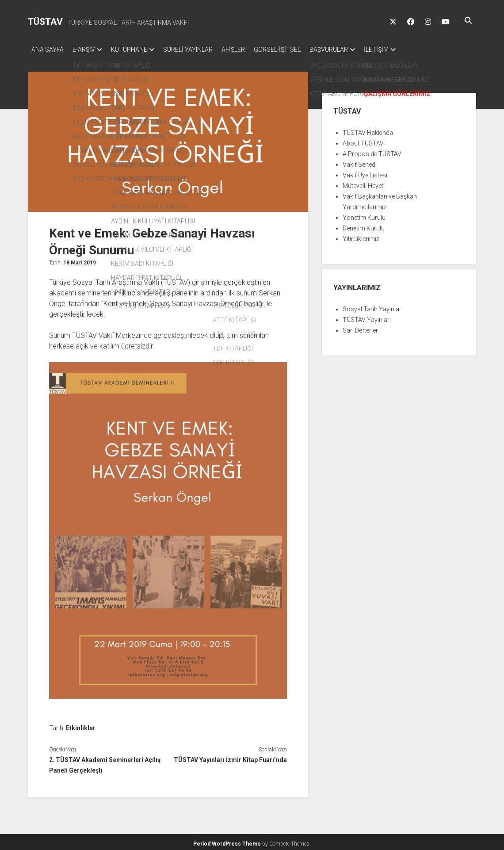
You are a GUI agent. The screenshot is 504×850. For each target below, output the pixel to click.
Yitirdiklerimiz (361, 236)
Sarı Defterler (360, 328)
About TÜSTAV (363, 141)
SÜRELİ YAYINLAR (201, 50)
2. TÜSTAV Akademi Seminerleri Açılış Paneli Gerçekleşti (105, 762)
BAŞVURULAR (355, 50)
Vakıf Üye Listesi (365, 172)
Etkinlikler (81, 725)
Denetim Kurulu (364, 226)
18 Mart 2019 (80, 260)
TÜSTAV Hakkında (368, 130)
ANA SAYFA (48, 50)
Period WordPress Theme (227, 841)
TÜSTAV (45, 22)
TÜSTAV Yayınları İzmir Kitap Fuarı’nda (230, 757)
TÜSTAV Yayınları (367, 317)
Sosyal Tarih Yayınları (373, 306)
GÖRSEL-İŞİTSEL (299, 50)
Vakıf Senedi (360, 162)
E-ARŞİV (88, 50)
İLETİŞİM (407, 50)
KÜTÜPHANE (138, 50)
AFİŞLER (251, 50)
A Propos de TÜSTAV (372, 151)
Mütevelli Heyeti (364, 183)
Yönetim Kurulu (364, 215)
